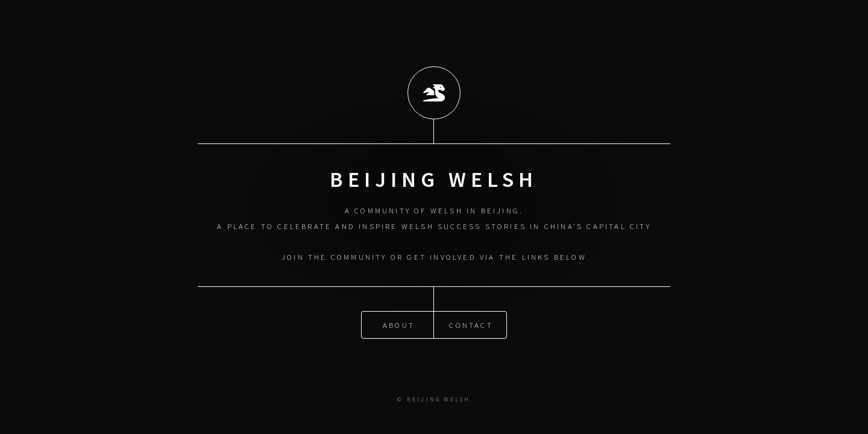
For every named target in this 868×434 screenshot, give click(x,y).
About (399, 324)
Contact (471, 324)
